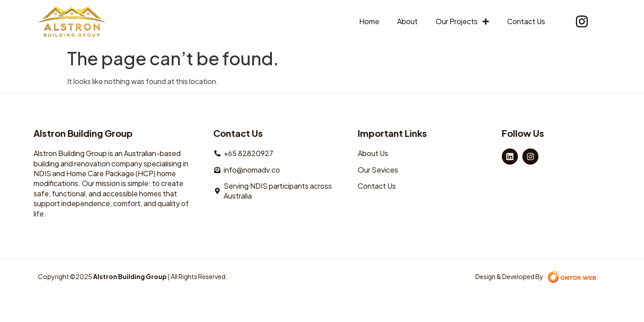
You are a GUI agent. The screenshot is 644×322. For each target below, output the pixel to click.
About (407, 21)
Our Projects (462, 21)
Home (369, 21)
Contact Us (526, 21)
